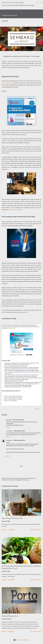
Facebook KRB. (12, 328)
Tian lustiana (9, 431)
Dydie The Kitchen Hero (13, 3)
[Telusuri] (37, 3)
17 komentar (11, 530)
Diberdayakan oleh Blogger (21, 640)
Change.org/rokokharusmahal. (15, 210)
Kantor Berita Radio (7, 83)
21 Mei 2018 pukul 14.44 (18, 420)
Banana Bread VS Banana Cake (12, 518)
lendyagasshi (9, 440)
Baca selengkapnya (36, 530)
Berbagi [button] (37, 409)
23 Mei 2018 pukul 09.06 (19, 440)
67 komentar (11, 580)
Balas (8, 427)
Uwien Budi (9, 420)
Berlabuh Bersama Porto (10, 616)
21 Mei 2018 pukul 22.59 (19, 431)
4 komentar (11, 632)
